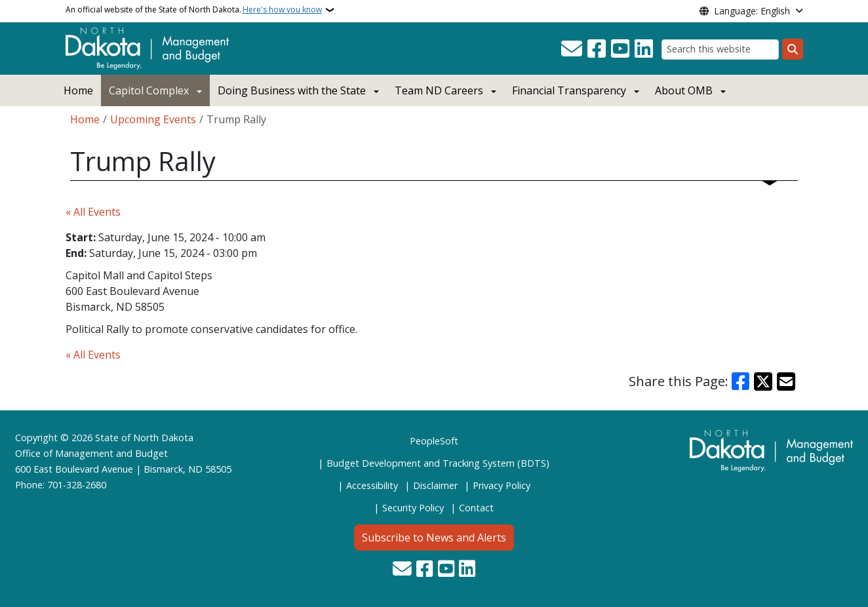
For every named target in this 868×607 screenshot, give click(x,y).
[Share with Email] (786, 382)
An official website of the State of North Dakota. (194, 10)
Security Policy (413, 508)
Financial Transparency (569, 90)
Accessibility (372, 485)
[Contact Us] (572, 49)
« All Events (93, 212)
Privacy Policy (502, 485)
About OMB (684, 90)
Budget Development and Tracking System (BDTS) (438, 463)
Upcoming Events (153, 119)
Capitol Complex (149, 90)
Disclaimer (435, 485)
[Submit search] (793, 49)
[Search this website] (720, 49)
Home (78, 90)
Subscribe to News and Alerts (434, 538)
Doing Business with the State (292, 90)
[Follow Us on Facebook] (597, 49)
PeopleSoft (434, 441)
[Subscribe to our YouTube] (620, 49)
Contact (476, 508)
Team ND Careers (439, 90)
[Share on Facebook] (741, 382)
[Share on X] (763, 382)
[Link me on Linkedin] (644, 49)
